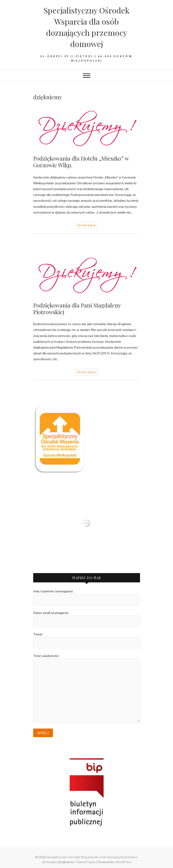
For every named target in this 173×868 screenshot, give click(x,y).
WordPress (124, 862)
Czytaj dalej (87, 225)
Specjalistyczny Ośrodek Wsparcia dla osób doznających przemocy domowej (86, 27)
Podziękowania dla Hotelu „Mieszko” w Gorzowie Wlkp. (81, 162)
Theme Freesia (85, 862)
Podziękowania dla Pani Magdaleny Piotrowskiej (77, 309)
